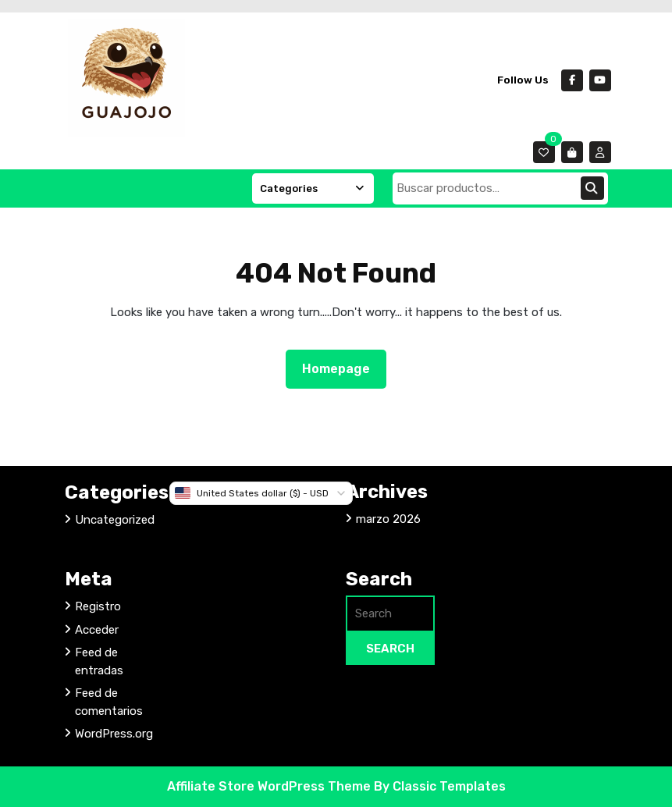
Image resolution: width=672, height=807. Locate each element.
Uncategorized (115, 520)
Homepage (342, 368)
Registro (98, 606)
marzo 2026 (388, 519)
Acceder (97, 630)
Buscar (592, 188)
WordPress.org (114, 734)
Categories (313, 188)
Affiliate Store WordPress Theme (270, 786)
